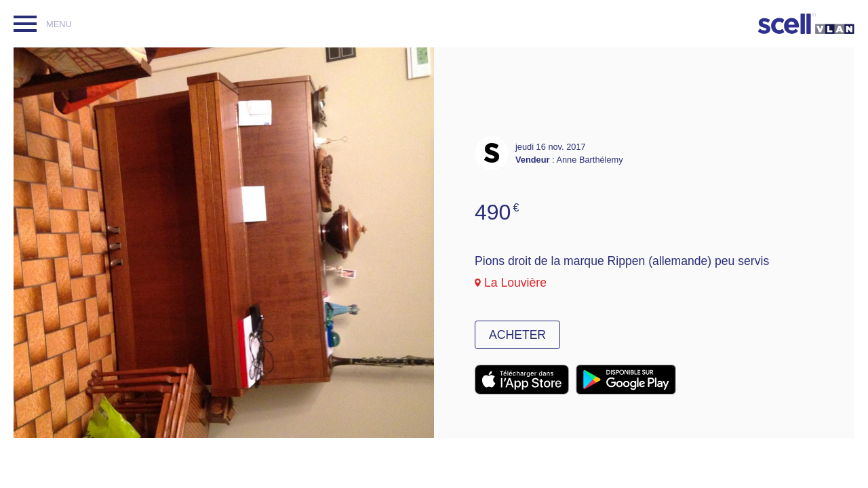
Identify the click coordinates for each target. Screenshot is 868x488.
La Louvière (515, 283)
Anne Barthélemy (589, 160)
